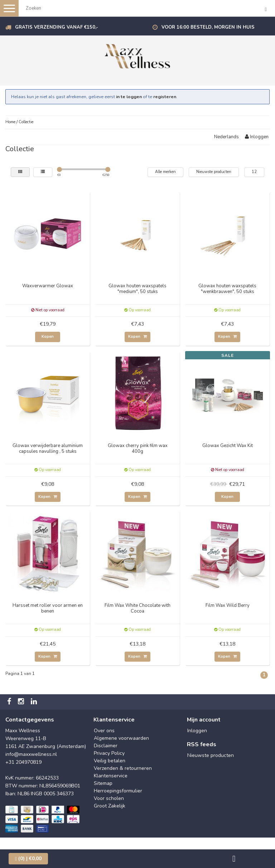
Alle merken (165, 172)
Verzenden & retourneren (123, 768)
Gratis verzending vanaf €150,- (57, 27)
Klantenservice (111, 776)
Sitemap (103, 783)
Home (10, 122)
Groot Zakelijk (110, 806)
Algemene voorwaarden (121, 738)
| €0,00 (28, 859)
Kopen (48, 337)
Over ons (104, 731)
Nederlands (226, 137)
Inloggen (257, 137)
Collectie (26, 122)
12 (254, 172)
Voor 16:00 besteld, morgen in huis (208, 27)
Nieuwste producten (214, 172)
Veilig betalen (110, 761)
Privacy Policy (109, 753)
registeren (165, 97)
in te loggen (129, 97)
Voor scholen (109, 798)
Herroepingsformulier (118, 791)
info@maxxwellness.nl (31, 754)
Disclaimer (106, 746)
